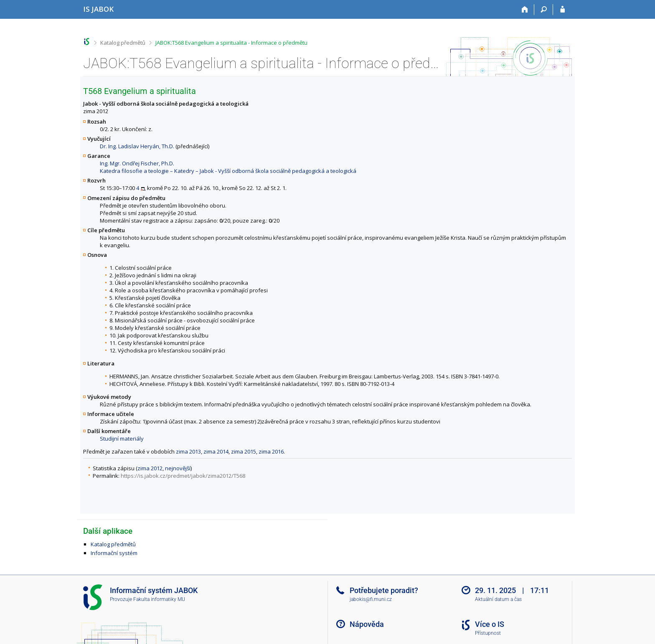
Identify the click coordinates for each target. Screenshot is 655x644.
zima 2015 (244, 451)
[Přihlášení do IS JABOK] (562, 10)
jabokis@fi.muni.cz (371, 599)
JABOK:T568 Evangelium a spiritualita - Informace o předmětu (231, 43)
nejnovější (178, 468)
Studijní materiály (122, 439)
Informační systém (114, 553)
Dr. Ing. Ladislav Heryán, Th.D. (137, 146)
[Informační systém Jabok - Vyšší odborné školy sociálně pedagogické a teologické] (98, 9)
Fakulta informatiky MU (159, 599)
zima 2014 (216, 451)
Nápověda (367, 624)
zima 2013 (188, 451)
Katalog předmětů (123, 43)
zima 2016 (271, 451)
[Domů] (525, 10)
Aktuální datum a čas (498, 599)
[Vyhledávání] (544, 10)
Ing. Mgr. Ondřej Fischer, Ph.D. (137, 163)
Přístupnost (488, 633)
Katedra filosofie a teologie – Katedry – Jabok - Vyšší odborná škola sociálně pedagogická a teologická (228, 171)
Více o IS (490, 624)
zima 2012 (150, 468)
